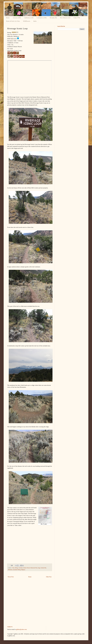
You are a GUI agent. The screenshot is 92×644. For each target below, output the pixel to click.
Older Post (49, 577)
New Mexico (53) (65, 18)
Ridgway (23, 570)
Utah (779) (77, 18)
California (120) (29, 18)
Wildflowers (27, 21)
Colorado (21, 568)
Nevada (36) (53, 18)
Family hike (44, 568)
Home (8, 18)
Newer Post (11, 577)
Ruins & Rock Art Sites (13, 21)
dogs (39, 568)
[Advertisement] (46, 604)
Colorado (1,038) (42, 18)
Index (35, 21)
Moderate (10, 570)
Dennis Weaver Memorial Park (30, 568)
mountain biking (17, 570)
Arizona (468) (17, 18)
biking (16, 568)
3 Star (13, 568)
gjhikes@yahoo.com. (22, 629)
